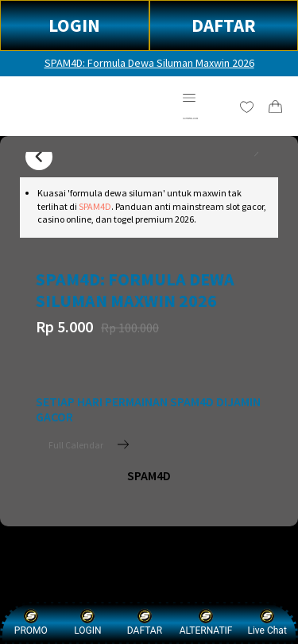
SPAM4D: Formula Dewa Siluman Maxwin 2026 (149, 63)
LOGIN (74, 25)
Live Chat (267, 622)
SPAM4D (95, 206)
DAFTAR (224, 25)
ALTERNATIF (206, 622)
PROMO (31, 622)
